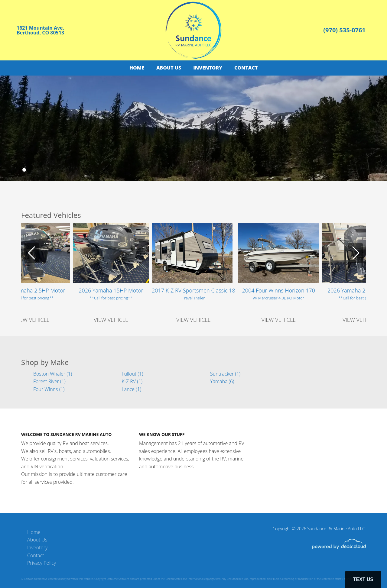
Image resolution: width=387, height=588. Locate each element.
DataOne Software (118, 579)
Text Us (363, 579)
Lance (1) (132, 389)
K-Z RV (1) (132, 381)
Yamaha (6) (222, 381)
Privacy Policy (42, 563)
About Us (169, 68)
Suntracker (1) (225, 374)
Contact (246, 68)
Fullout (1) (133, 374)
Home (137, 68)
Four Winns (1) (49, 389)
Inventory (208, 68)
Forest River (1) (49, 381)
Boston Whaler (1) (53, 374)
